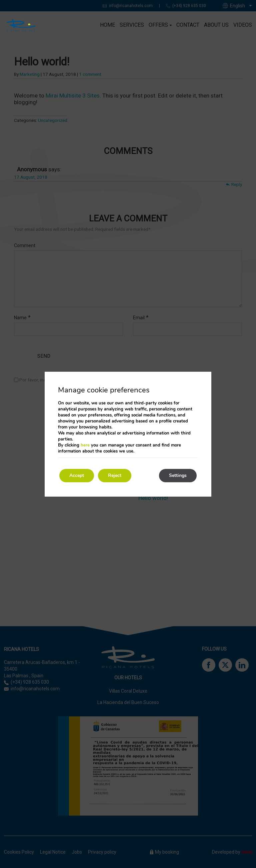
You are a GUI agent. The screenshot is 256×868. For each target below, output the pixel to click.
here (85, 445)
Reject (115, 475)
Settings (178, 475)
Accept (77, 475)
